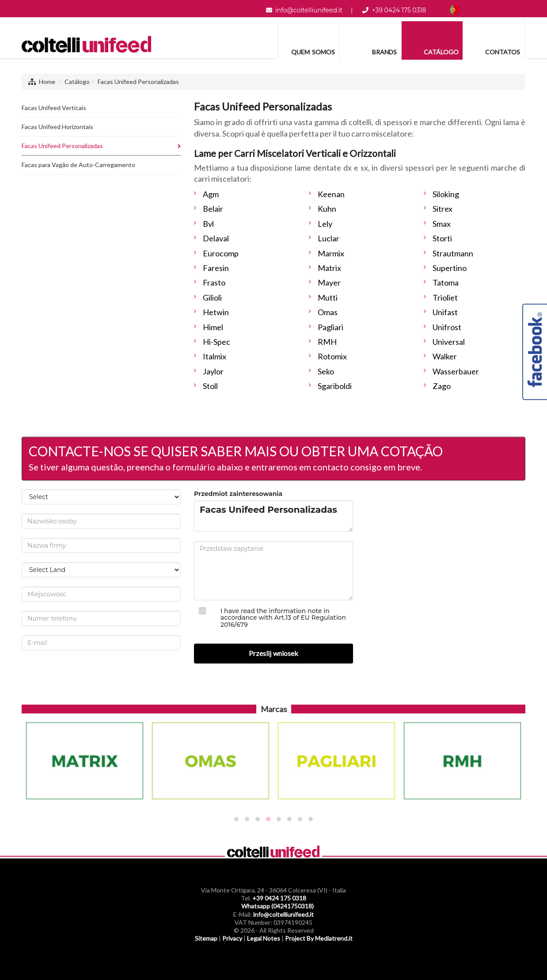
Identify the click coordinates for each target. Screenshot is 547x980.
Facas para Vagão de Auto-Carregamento (78, 165)
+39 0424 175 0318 (399, 10)
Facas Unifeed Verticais (54, 108)
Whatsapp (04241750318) (277, 906)
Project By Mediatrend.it (319, 938)
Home (47, 82)
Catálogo (77, 82)
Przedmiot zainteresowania (238, 494)
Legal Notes (264, 938)
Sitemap (206, 938)
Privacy (232, 938)
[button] (236, 819)
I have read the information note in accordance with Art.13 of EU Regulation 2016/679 (283, 618)
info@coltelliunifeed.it (309, 10)
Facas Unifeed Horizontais (57, 127)
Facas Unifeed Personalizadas (138, 82)
